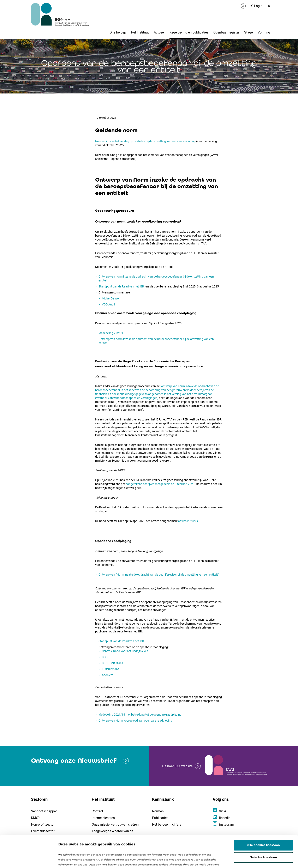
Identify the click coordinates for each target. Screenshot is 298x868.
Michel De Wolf (111, 298)
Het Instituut (140, 32)
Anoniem (108, 675)
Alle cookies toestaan (264, 813)
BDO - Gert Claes (112, 663)
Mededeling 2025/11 (112, 333)
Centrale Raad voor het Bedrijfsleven (125, 651)
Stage (248, 32)
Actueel (159, 32)
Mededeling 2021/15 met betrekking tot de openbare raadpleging (140, 715)
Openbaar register (226, 32)
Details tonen (236, 860)
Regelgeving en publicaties (189, 32)
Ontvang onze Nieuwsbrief (74, 761)
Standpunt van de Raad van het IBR (121, 286)
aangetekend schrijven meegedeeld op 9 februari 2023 (160, 484)
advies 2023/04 (188, 521)
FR (268, 6)
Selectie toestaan (264, 826)
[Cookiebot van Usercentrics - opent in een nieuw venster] (27, 860)
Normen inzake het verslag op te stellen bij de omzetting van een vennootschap (145, 141)
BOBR (106, 657)
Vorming (264, 32)
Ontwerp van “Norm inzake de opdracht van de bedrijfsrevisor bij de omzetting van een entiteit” (159, 575)
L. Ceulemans (111, 669)
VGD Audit (108, 304)
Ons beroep (118, 32)
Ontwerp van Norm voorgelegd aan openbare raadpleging (135, 721)
